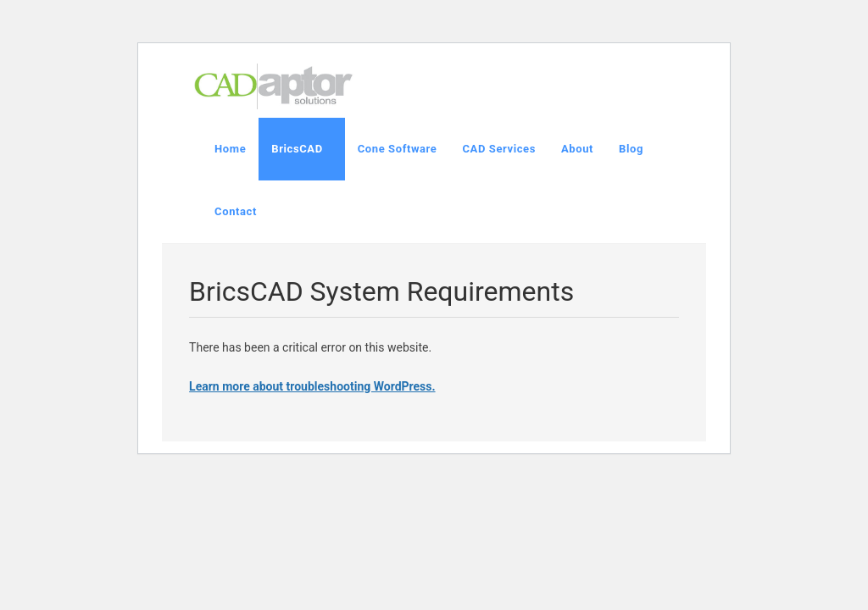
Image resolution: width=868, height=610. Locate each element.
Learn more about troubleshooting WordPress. (312, 386)
